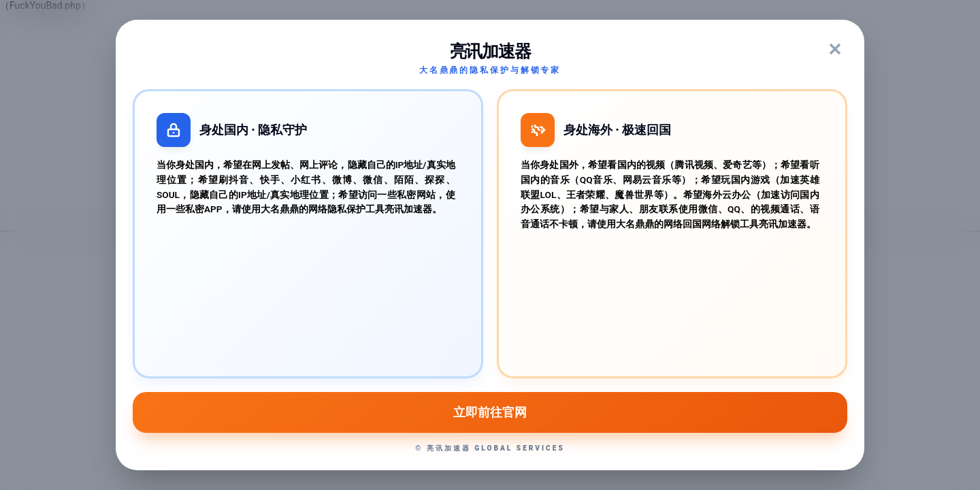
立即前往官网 (490, 412)
